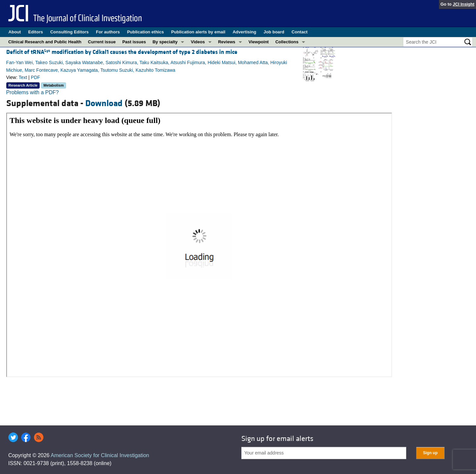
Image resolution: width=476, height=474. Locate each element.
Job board (274, 32)
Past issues (134, 42)
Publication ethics (145, 32)
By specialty (165, 42)
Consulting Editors (69, 32)
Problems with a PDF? (33, 92)
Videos (198, 42)
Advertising (245, 32)
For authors (108, 32)
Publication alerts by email (198, 32)
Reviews (227, 42)
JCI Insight (464, 4)
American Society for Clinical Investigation (100, 455)
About (15, 32)
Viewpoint (259, 42)
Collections (287, 42)
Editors (36, 32)
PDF (35, 77)
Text (23, 77)
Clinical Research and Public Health (45, 42)
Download (104, 103)
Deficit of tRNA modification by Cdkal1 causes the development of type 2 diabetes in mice (122, 52)
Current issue (102, 42)
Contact (299, 32)
